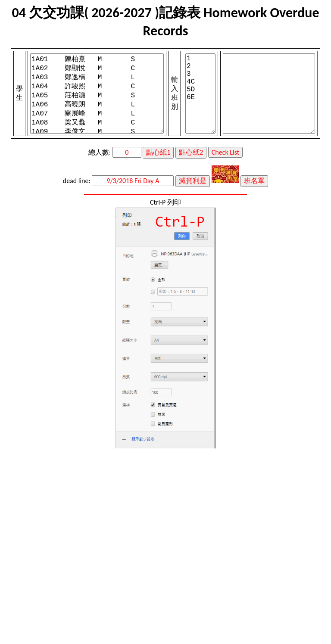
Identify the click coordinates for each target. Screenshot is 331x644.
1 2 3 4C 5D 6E (200, 93)
